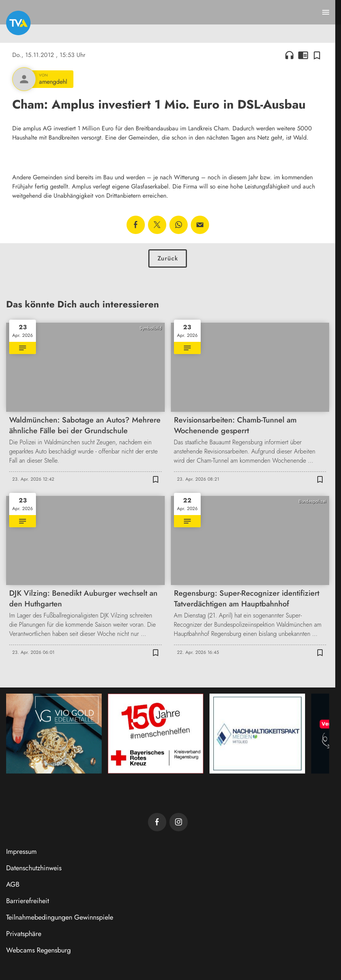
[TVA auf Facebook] (157, 822)
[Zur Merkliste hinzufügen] (317, 55)
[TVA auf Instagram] (179, 822)
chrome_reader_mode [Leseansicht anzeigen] (303, 55)
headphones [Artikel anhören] (289, 55)
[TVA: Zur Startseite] (18, 23)
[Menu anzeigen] (326, 12)
